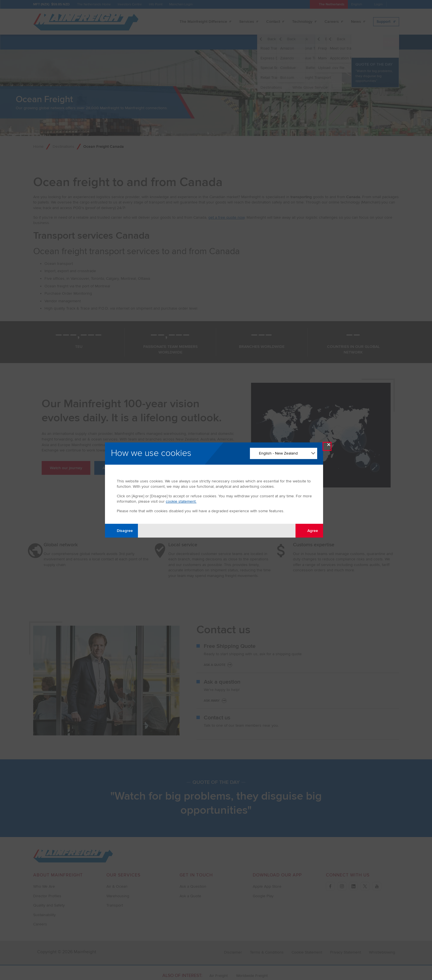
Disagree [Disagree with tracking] (122, 530)
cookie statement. (181, 501)
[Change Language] (284, 453)
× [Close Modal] (329, 446)
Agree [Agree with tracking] (309, 530)
